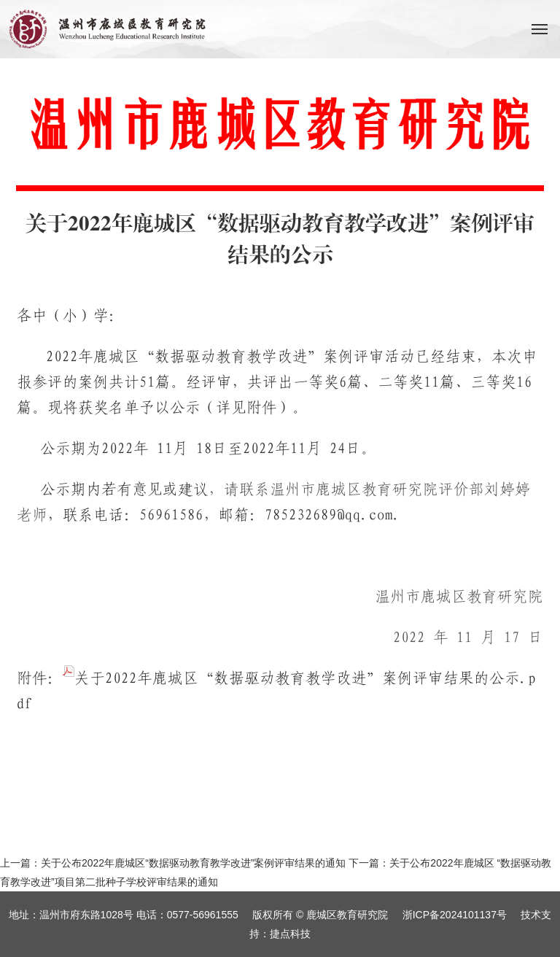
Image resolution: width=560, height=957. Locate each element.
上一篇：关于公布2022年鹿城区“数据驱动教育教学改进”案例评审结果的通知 (173, 863)
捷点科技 (290, 934)
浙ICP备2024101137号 (455, 915)
